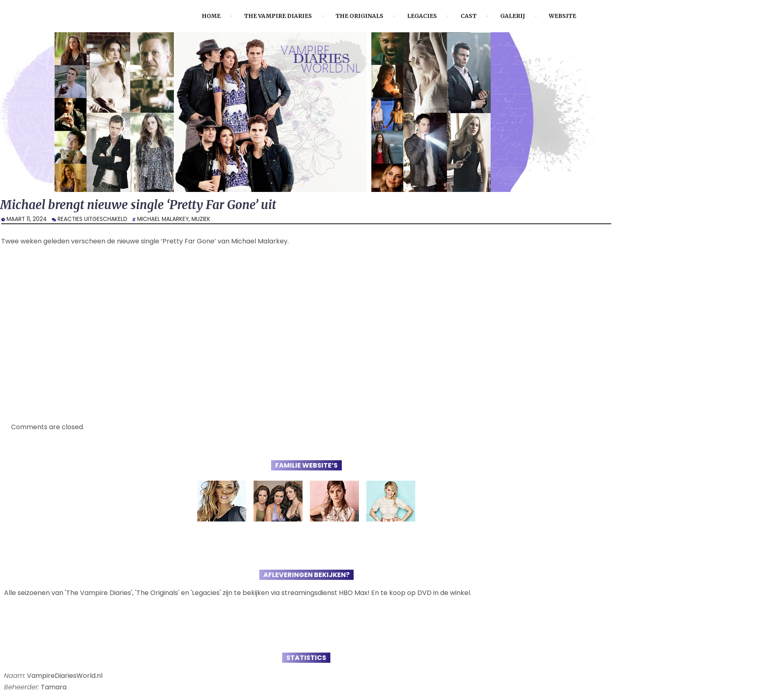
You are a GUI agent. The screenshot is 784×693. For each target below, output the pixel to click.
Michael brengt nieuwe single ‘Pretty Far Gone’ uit (138, 205)
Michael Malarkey (163, 219)
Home (211, 16)
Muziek (201, 219)
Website (562, 16)
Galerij (513, 16)
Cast (469, 16)
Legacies (422, 16)
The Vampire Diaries (278, 16)
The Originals (360, 16)
